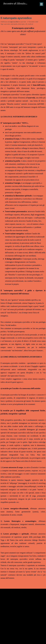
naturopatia (14, 24)
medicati (31, 24)
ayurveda (7, 24)
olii (26, 24)
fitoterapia (21, 24)
